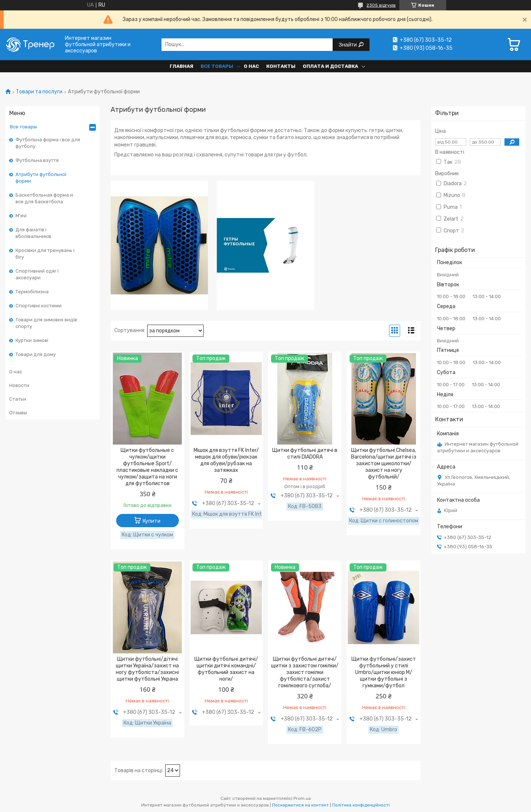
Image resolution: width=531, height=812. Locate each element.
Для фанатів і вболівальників (33, 233)
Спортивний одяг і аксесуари (37, 274)
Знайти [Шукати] (348, 44)
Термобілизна (32, 292)
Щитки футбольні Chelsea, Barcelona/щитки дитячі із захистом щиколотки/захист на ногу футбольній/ (384, 464)
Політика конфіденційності (361, 805)
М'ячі (21, 216)
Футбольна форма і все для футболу (48, 143)
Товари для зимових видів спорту (46, 323)
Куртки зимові (32, 340)
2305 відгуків (381, 5)
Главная (181, 66)
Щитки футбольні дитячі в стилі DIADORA (305, 454)
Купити (152, 521)
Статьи (18, 399)
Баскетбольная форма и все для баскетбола (44, 198)
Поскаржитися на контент (301, 805)
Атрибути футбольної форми (41, 178)
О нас (251, 66)
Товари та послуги (39, 92)
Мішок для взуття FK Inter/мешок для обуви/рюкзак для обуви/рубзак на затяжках (226, 460)
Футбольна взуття (37, 160)
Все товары (217, 66)
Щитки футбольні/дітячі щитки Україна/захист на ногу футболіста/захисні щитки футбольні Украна (147, 669)
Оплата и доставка (330, 66)
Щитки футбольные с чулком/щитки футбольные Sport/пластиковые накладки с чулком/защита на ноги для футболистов (147, 467)
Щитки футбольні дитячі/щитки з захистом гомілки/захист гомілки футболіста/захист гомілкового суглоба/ (305, 672)
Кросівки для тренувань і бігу (45, 254)
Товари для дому (36, 354)
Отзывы (18, 413)
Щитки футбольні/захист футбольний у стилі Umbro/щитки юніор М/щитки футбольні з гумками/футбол (384, 672)
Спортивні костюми (39, 306)
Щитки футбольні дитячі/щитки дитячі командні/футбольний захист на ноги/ (226, 669)
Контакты (281, 66)
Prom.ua (302, 798)
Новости (19, 385)
